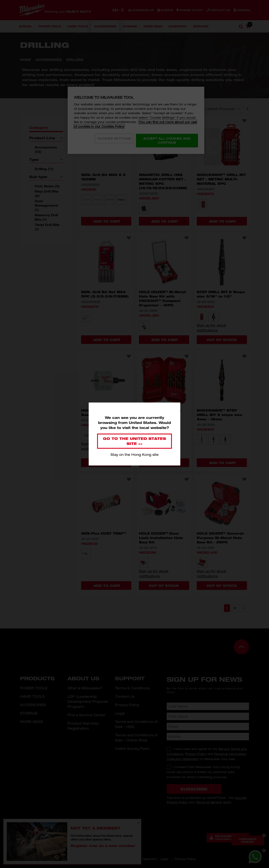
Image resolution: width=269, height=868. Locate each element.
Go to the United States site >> (134, 441)
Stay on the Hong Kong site (135, 455)
